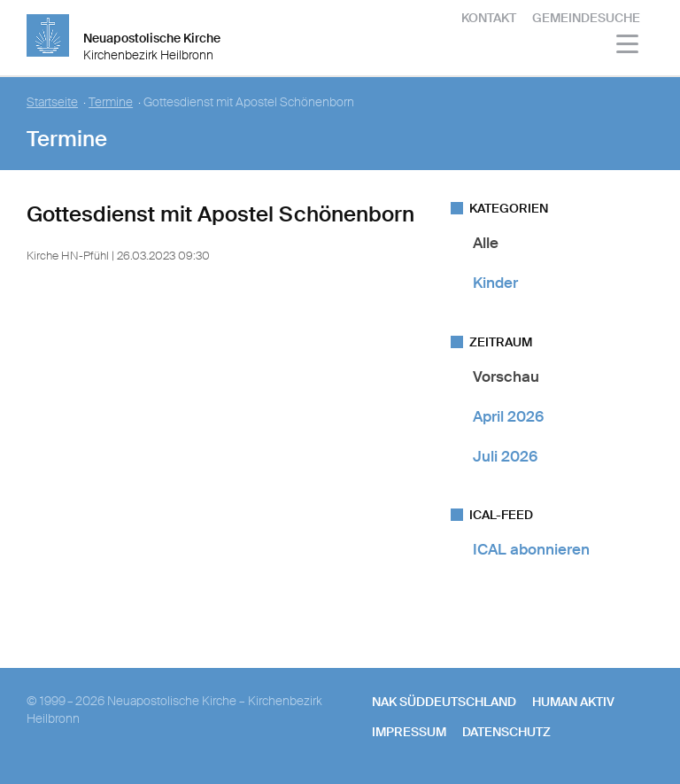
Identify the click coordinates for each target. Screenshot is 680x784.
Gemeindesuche (586, 18)
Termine (111, 102)
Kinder (495, 283)
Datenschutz (506, 732)
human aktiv (573, 702)
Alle (486, 243)
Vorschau (506, 376)
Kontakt (489, 18)
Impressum (409, 732)
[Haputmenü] (628, 47)
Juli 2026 (505, 456)
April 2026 (508, 416)
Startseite (52, 102)
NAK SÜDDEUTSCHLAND (444, 702)
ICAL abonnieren (531, 549)
